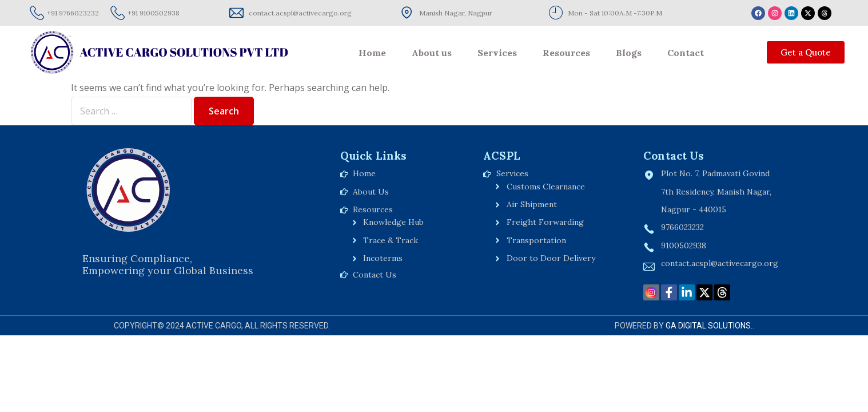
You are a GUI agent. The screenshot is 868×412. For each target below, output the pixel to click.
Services (497, 53)
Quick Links (374, 156)
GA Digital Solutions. (709, 326)
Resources (566, 53)
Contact (686, 53)
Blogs (629, 53)
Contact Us (674, 156)
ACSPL (502, 156)
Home (372, 53)
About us (432, 53)
